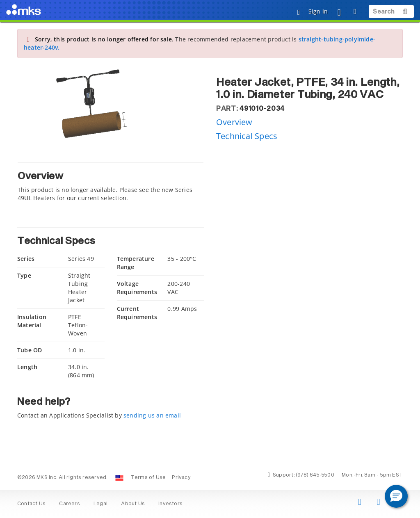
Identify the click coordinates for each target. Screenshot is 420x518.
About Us (133, 504)
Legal (100, 504)
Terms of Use (148, 478)
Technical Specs (247, 136)
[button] (396, 496)
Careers (69, 504)
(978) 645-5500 (315, 475)
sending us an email (152, 415)
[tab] (111, 184)
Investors (170, 504)
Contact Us (31, 504)
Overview (234, 122)
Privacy (181, 478)
